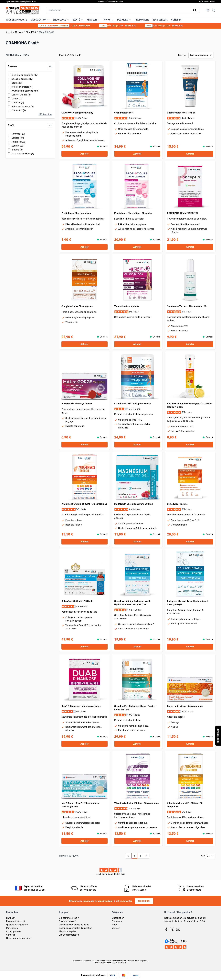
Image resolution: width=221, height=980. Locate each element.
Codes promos (14, 931)
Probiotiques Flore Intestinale (76, 213)
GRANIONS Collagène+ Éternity (77, 113)
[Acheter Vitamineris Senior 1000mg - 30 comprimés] (137, 841)
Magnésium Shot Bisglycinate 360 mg (133, 504)
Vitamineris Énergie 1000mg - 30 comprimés (84, 504)
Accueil (9, 32)
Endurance (117, 921)
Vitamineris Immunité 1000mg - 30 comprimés (185, 805)
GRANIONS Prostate (177, 504)
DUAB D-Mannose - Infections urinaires (81, 706)
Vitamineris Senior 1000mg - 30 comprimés (137, 803)
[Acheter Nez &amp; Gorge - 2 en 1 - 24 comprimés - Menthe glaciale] (84, 841)
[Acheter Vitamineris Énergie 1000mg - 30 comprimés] (84, 542)
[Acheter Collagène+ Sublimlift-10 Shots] (84, 647)
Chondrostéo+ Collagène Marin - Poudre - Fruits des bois (135, 708)
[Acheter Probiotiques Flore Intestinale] (84, 247)
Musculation (118, 918)
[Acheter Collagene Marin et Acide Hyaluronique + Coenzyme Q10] (190, 647)
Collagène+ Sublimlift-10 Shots (77, 601)
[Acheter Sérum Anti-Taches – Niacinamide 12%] (190, 344)
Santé (115, 925)
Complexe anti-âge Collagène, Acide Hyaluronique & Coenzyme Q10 (133, 603)
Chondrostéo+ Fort (124, 113)
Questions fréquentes (17, 925)
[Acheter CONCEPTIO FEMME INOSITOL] (190, 247)
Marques (19, 32)
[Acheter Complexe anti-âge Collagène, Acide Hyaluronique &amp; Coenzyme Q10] (137, 647)
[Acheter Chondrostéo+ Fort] (137, 154)
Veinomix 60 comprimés (127, 306)
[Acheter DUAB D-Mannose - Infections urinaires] (84, 744)
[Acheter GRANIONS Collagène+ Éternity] (84, 154)
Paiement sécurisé (16, 921)
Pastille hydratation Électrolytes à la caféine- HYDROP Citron (190, 405)
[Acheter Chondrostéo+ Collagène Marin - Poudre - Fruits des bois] (137, 744)
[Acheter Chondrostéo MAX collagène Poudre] (137, 445)
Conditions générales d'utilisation (75, 928)
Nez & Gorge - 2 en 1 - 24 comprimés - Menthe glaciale (81, 805)
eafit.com (98, 963)
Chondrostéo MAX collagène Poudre (133, 404)
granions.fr (107, 963)
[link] (128, 856)
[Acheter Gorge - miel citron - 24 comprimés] (190, 744)
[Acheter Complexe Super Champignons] (84, 344)
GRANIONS (31, 32)
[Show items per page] (210, 856)
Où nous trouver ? (68, 921)
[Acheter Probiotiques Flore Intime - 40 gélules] (137, 247)
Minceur (116, 928)
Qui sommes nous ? (69, 918)
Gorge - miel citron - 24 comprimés (185, 706)
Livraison (11, 918)
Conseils (11, 935)
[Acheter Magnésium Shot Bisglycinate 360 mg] (137, 542)
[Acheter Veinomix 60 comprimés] (137, 344)
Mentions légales (67, 931)
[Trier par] (201, 55)
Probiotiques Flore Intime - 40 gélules (133, 213)
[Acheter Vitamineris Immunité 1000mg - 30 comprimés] (190, 841)
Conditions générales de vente (74, 925)
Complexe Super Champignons (77, 306)
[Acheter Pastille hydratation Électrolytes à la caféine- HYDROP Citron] (190, 445)
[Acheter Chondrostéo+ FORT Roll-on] (190, 154)
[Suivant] (146, 856)
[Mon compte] (208, 10)
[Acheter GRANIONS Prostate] (190, 542)
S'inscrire (144, 901)
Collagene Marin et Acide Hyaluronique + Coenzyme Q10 (188, 603)
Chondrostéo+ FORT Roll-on (181, 113)
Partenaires (12, 928)
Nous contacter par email (19, 938)
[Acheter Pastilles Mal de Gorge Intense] (84, 445)
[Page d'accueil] (23, 10)
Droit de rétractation (69, 935)
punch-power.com (119, 963)
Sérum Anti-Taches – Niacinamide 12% (187, 306)
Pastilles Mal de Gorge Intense (77, 404)
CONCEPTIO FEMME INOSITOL (183, 213)
